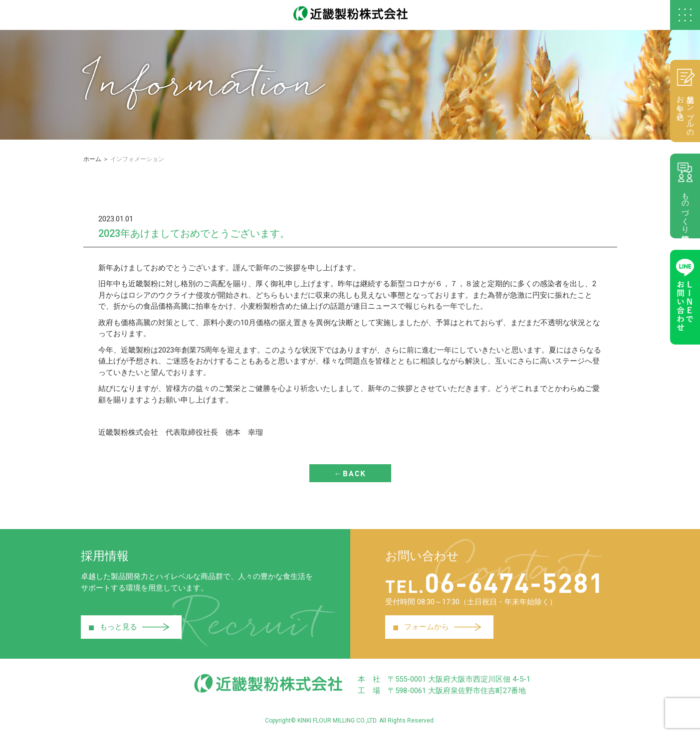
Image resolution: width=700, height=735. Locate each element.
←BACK (350, 473)
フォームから (437, 627)
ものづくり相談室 (685, 196)
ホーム (92, 159)
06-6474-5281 (495, 582)
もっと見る (129, 627)
